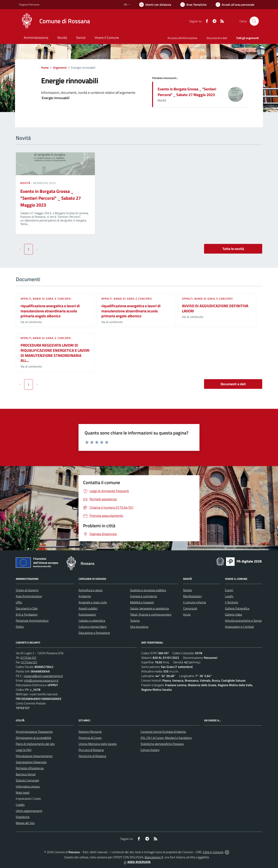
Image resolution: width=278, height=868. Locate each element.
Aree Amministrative (29, 596)
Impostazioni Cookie (28, 799)
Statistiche (23, 817)
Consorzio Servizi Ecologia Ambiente (163, 732)
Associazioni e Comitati (239, 627)
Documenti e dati (233, 384)
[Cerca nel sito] (254, 21)
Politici (20, 627)
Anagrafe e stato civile (93, 602)
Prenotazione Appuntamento (34, 756)
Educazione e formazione (94, 633)
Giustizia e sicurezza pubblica (148, 590)
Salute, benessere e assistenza (149, 608)
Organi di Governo (27, 590)
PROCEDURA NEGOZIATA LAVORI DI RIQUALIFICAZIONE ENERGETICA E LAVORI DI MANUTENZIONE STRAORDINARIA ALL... (55, 353)
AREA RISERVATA (137, 862)
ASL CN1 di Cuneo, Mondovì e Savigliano (166, 738)
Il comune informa (195, 602)
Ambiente (85, 596)
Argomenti (60, 68)
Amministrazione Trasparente (34, 732)
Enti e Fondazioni (27, 614)
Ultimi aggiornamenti (29, 811)
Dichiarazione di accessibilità (33, 738)
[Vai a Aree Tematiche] (193, 5)
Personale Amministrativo (32, 621)
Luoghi (229, 596)
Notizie (187, 590)
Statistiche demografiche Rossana (162, 744)
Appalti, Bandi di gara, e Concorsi (46, 299)
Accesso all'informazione (182, 38)
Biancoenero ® (154, 857)
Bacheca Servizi (26, 774)
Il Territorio (232, 602)
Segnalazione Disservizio (31, 762)
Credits (20, 805)
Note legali (23, 792)
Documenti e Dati (27, 608)
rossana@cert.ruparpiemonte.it (43, 676)
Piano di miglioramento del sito (35, 744)
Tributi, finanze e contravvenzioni (151, 614)
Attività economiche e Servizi (243, 621)
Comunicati (190, 608)
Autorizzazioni (87, 614)
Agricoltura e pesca (91, 590)
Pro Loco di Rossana (91, 750)
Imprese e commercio (143, 596)
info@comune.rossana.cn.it (41, 680)
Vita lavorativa (139, 627)
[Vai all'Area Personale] (235, 5)
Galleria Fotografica (237, 608)
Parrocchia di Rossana (92, 756)
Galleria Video (234, 614)
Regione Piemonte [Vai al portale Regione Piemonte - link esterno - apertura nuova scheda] (29, 4)
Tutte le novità (233, 249)
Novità (26, 183)
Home (45, 68)
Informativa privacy (28, 786)
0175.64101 (29, 658)
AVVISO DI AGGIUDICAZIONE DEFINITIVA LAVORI (215, 308)
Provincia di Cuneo (90, 738)
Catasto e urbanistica (92, 621)
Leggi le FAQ (24, 750)
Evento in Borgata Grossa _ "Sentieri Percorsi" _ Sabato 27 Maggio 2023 (187, 92)
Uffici (19, 602)
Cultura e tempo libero (93, 627)
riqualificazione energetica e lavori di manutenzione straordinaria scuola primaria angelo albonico (50, 311)
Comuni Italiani (150, 750)
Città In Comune (213, 852)
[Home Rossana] (55, 21)
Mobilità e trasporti (142, 602)
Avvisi (187, 614)
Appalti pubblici (88, 608)
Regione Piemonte (90, 732)
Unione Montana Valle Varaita (98, 744)
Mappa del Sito (25, 823)
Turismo (135, 621)
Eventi (229, 590)
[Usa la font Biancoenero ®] (155, 5)
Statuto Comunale (27, 780)
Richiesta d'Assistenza (30, 768)
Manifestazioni (192, 596)
